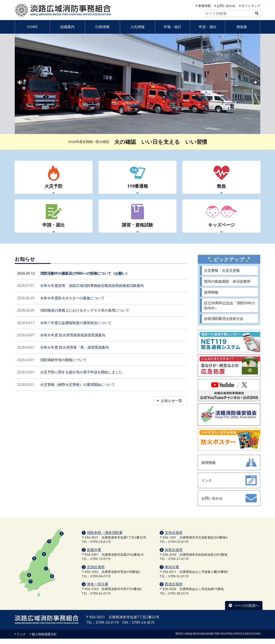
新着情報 (204, 6)
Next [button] (255, 83)
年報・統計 (173, 27)
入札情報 (137, 27)
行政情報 (102, 27)
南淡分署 (172, 572)
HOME (32, 27)
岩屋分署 (94, 555)
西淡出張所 (174, 589)
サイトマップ (251, 6)
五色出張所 (174, 538)
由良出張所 (174, 555)
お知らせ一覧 (170, 406)
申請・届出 (208, 27)
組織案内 (67, 27)
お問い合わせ (226, 6)
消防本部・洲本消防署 (105, 538)
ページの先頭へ (244, 611)
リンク (21, 639)
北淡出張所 (96, 572)
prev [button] (20, 83)
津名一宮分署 (98, 589)
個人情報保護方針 (44, 639)
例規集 (242, 27)
